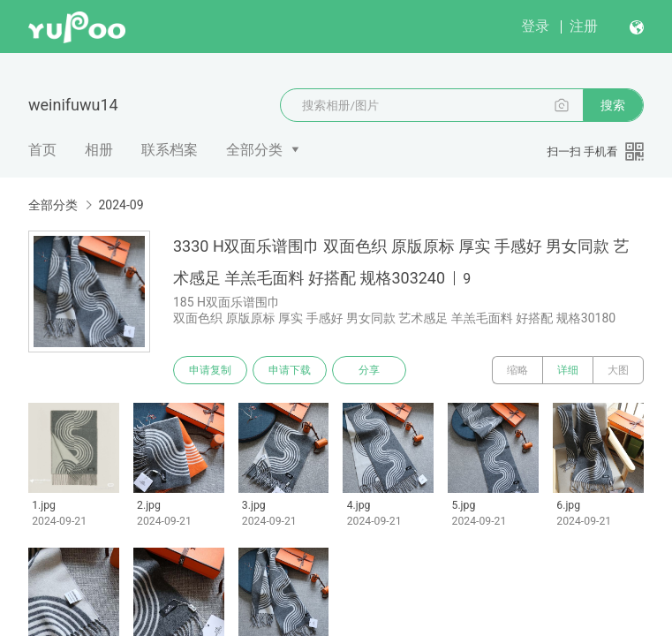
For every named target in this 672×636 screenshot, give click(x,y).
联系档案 (170, 150)
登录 (535, 26)
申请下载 (290, 370)
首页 (42, 150)
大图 (618, 370)
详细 (568, 370)
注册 (584, 26)
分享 (369, 370)
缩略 (517, 370)
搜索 (613, 105)
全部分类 (254, 150)
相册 (99, 150)
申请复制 (210, 370)
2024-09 (121, 205)
